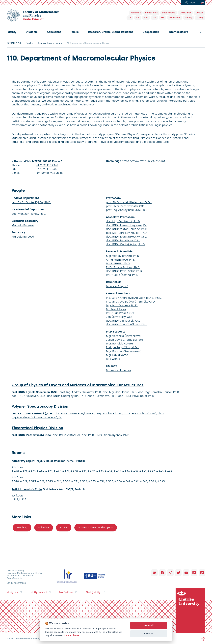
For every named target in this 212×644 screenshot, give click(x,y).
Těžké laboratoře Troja (27, 489)
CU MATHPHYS (14, 43)
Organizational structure (50, 43)
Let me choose (72, 635)
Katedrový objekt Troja (27, 461)
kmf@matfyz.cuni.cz (50, 173)
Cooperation (151, 32)
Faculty (12, 32)
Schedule (44, 528)
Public (75, 32)
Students (32, 32)
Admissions (54, 32)
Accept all (149, 625)
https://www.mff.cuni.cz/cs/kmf (143, 161)
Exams (64, 528)
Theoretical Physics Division (37, 428)
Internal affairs (178, 32)
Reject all (149, 634)
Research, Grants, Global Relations (111, 32)
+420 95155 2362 (47, 165)
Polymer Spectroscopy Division (40, 406)
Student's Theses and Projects (96, 528)
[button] (13, 32)
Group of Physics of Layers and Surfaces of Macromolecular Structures (78, 385)
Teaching (22, 528)
